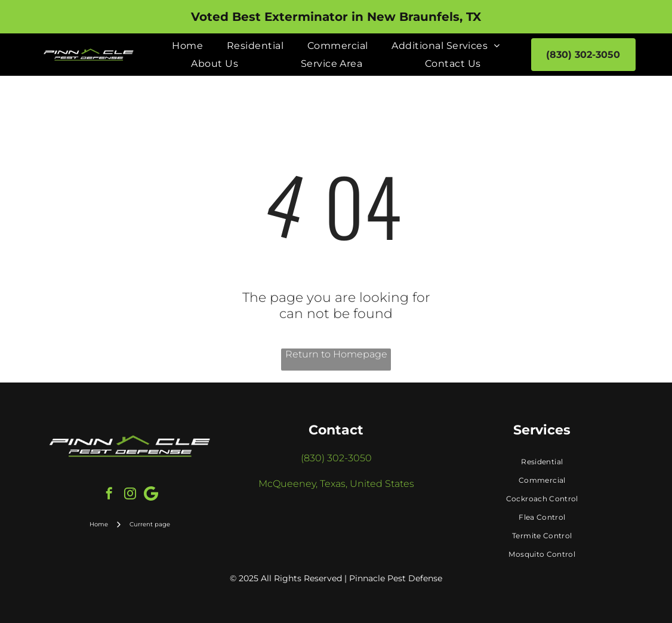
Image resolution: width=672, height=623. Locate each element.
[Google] (151, 495)
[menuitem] (187, 46)
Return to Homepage (336, 354)
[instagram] (130, 495)
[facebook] (109, 495)
